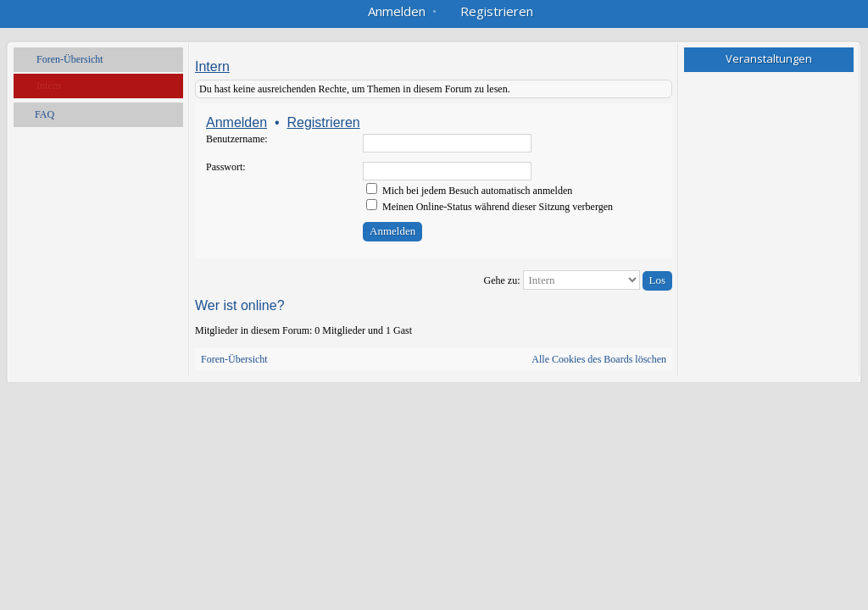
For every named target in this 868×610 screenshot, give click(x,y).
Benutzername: (237, 139)
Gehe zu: (502, 280)
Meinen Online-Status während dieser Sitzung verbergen (490, 207)
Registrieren (323, 122)
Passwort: (226, 167)
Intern (49, 86)
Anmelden (236, 122)
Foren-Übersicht (70, 59)
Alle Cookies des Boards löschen (599, 359)
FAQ (45, 114)
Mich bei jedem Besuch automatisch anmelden (469, 191)
